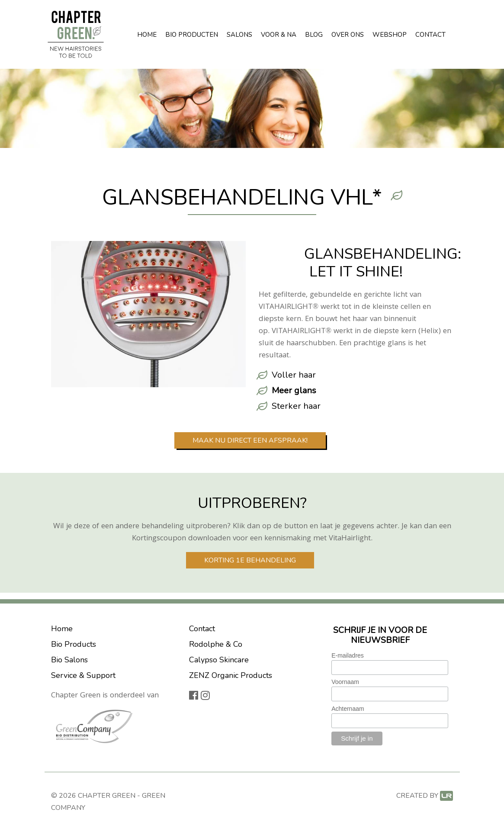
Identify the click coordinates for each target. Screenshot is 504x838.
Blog (314, 35)
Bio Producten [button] (192, 35)
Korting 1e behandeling (250, 560)
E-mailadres (348, 655)
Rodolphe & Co (216, 644)
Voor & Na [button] (279, 35)
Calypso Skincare (219, 660)
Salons (239, 35)
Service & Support (83, 675)
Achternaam (348, 709)
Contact (430, 35)
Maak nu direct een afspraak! (250, 440)
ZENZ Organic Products (231, 675)
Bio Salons (69, 660)
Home (147, 35)
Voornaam (345, 682)
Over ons (348, 35)
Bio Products (74, 644)
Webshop (390, 35)
